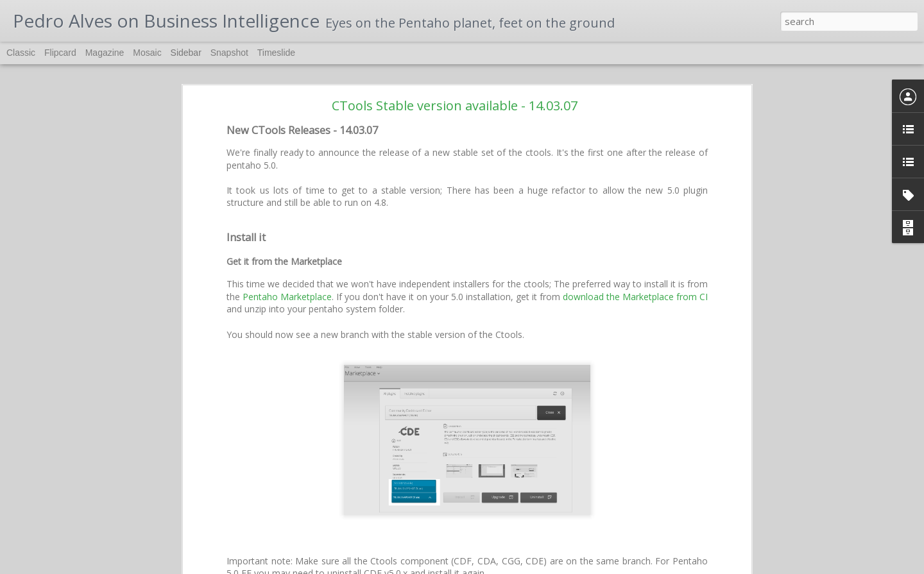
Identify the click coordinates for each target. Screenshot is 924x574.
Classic (21, 53)
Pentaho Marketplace (287, 221)
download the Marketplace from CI (635, 221)
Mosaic (147, 53)
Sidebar (186, 53)
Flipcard (60, 53)
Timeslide (276, 53)
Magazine (105, 53)
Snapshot (229, 53)
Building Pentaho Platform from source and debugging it (116, 569)
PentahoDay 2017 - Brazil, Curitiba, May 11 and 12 (109, 540)
